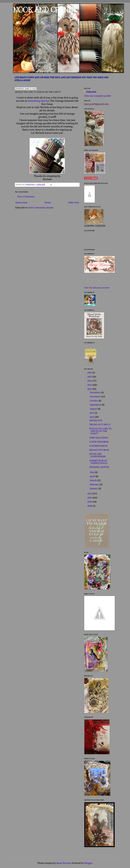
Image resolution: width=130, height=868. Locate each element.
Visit (97, 288)
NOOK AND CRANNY (45, 10)
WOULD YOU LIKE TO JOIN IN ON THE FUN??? (100, 431)
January (94, 489)
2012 (90, 389)
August (94, 409)
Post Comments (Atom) (41, 208)
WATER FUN (96, 421)
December (95, 393)
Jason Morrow (64, 863)
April (93, 476)
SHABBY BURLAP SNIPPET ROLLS (98, 462)
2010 (90, 498)
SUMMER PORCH (98, 446)
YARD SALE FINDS (99, 438)
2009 (90, 502)
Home (48, 203)
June (92, 417)
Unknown (91, 92)
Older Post (74, 203)
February (95, 485)
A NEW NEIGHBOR (99, 442)
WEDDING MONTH (99, 467)
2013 (90, 385)
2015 (90, 377)
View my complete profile (98, 96)
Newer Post (21, 203)
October (94, 401)
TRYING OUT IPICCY (100, 425)
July (92, 413)
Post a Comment (26, 197)
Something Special (38, 101)
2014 (90, 381)
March (93, 480)
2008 (90, 506)
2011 (90, 494)
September (96, 405)
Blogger (88, 863)
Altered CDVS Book (99, 450)
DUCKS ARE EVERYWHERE (98, 455)
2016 (90, 373)
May (92, 472)
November (96, 397)
